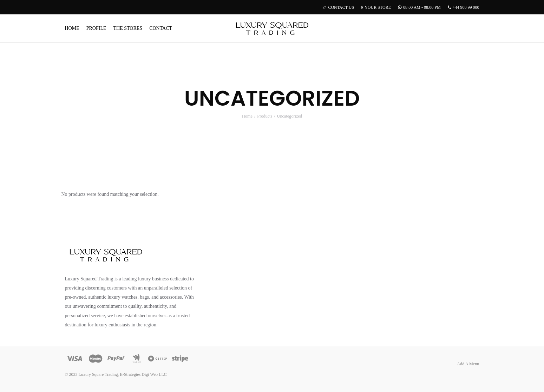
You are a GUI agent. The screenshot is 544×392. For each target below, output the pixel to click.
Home (72, 28)
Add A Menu (468, 364)
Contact (161, 28)
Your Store (376, 7)
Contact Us (339, 7)
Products (265, 116)
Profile (96, 28)
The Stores (128, 28)
